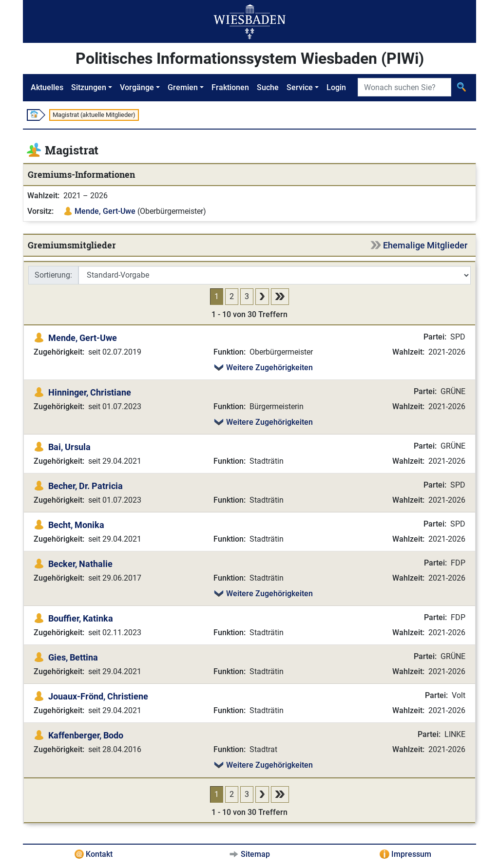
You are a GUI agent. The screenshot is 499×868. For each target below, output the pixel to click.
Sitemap (255, 854)
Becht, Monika (76, 525)
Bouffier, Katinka (81, 618)
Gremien (183, 87)
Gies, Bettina (73, 657)
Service (300, 87)
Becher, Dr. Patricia (86, 486)
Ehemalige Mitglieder (425, 245)
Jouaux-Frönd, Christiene (98, 696)
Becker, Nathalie (80, 564)
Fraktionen (230, 87)
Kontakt (99, 854)
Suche (268, 87)
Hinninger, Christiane (90, 392)
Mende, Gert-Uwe (105, 211)
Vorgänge (137, 87)
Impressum (411, 854)
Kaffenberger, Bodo (86, 735)
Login (336, 87)
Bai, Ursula (69, 447)
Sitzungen (89, 87)
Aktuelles (47, 87)
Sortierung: (53, 275)
